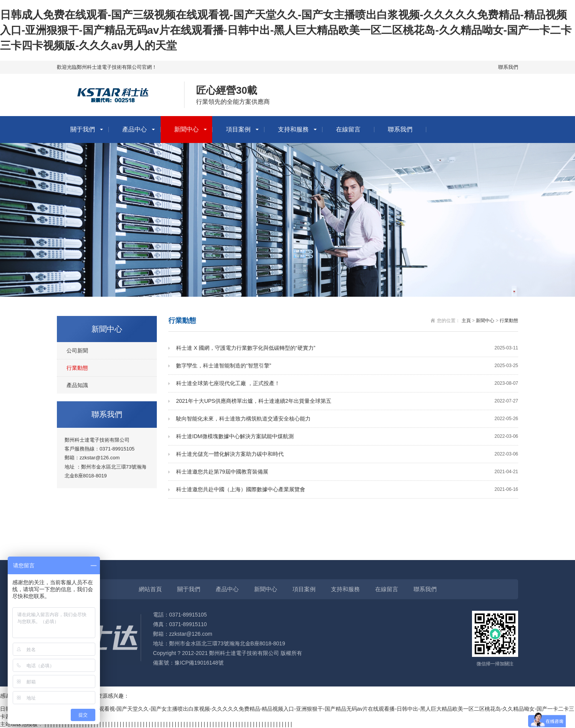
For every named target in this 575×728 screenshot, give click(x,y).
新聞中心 (186, 129)
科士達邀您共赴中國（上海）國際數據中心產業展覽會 (347, 489)
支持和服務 (293, 129)
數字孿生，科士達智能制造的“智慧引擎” (347, 366)
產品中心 (135, 129)
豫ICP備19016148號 (199, 663)
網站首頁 (150, 589)
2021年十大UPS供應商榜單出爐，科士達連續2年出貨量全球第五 (347, 401)
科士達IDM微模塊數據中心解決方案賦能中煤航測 (347, 436)
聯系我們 (508, 67)
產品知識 (77, 385)
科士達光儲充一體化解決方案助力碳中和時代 (347, 454)
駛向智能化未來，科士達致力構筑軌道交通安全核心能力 (347, 419)
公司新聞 (77, 351)
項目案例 (238, 129)
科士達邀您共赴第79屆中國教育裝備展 (347, 472)
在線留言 (348, 129)
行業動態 (77, 368)
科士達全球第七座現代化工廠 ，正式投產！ (347, 383)
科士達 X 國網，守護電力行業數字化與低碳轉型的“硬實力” (347, 348)
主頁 (466, 321)
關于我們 (83, 129)
